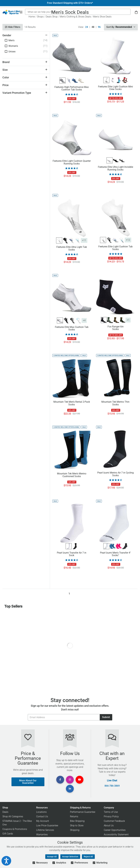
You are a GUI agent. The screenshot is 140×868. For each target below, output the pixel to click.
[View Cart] (136, 12)
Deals (5, 812)
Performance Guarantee (83, 812)
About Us (109, 825)
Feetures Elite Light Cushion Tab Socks (115, 248)
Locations (41, 812)
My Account (43, 821)
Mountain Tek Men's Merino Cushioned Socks (72, 475)
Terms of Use (111, 812)
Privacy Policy (111, 816)
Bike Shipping (77, 821)
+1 (128, 320)
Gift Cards (8, 834)
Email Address (28, 714)
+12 (128, 240)
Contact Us (42, 816)
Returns (74, 816)
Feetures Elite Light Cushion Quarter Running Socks (72, 162)
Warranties (42, 835)
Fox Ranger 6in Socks (116, 328)
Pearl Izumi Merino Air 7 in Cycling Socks (115, 474)
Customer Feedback (114, 821)
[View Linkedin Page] (70, 789)
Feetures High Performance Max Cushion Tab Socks (72, 88)
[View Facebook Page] (60, 780)
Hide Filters (13, 27)
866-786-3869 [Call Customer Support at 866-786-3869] (112, 786)
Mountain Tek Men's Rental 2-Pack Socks (72, 403)
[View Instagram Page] (70, 780)
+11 (84, 240)
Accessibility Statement (116, 835)
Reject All (88, 857)
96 (99, 27)
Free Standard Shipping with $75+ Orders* (70, 3)
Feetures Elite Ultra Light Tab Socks (72, 248)
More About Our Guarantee (28, 782)
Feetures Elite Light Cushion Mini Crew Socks (115, 88)
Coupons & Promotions (15, 829)
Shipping (75, 830)
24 (87, 27)
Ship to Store (77, 825)
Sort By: (121, 27)
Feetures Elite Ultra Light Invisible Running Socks (115, 168)
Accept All (52, 857)
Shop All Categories (13, 816)
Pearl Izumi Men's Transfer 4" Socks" (115, 554)
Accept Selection (70, 857)
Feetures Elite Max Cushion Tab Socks (72, 328)
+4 (84, 320)
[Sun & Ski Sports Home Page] (11, 12)
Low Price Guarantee (47, 825)
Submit (106, 717)
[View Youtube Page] (80, 780)
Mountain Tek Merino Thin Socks (115, 403)
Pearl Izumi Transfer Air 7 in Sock (72, 554)
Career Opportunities (115, 830)
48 (93, 27)
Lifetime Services (45, 830)
